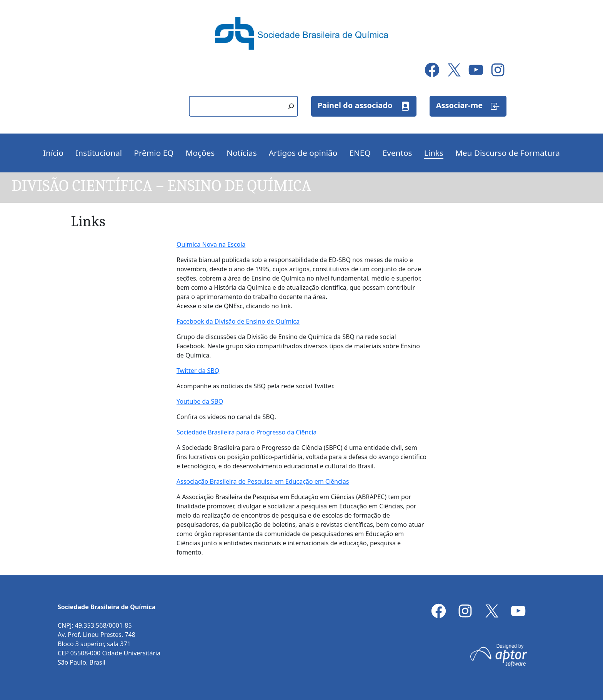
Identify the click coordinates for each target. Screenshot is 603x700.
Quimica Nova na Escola (211, 244)
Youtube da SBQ (200, 401)
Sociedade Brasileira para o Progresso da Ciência (247, 432)
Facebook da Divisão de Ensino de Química (238, 321)
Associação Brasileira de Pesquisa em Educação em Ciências (263, 481)
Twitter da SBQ (198, 371)
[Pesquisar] (291, 106)
